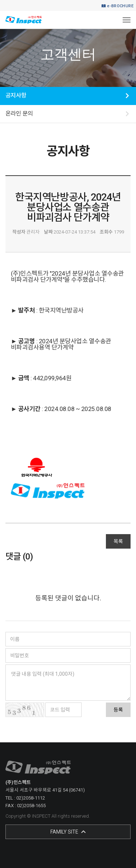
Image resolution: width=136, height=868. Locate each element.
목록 (118, 541)
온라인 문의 (19, 114)
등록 (118, 710)
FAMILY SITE (68, 832)
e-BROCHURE (118, 6)
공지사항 (16, 95)
